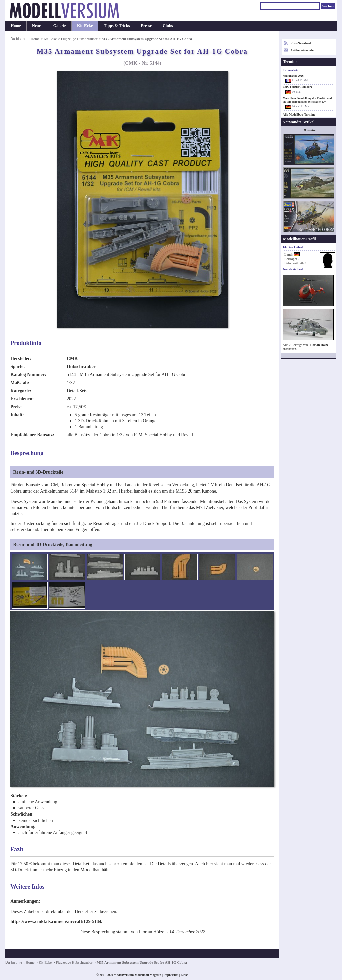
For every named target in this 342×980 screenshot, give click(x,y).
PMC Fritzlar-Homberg (297, 87)
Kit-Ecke (85, 26)
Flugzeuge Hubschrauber (79, 39)
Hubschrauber (81, 367)
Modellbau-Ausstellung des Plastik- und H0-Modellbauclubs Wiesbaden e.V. (307, 100)
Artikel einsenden (303, 50)
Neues (37, 26)
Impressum (171, 975)
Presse (146, 26)
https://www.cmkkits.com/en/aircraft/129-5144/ (56, 922)
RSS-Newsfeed (301, 43)
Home (16, 26)
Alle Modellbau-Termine (299, 115)
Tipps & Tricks (117, 26)
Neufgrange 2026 (293, 76)
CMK (72, 359)
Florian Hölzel (319, 345)
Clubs (168, 26)
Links (185, 975)
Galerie (60, 26)
